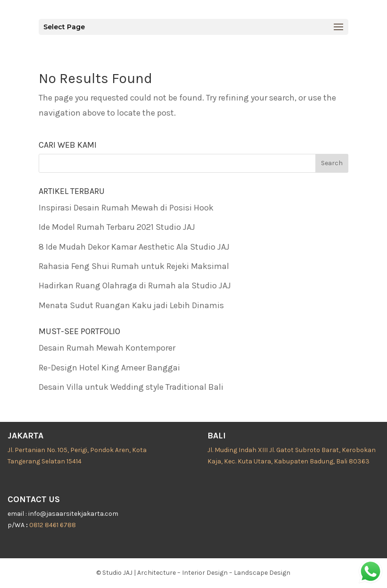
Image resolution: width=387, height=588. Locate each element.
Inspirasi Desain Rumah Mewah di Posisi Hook (126, 208)
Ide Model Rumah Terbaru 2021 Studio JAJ (117, 227)
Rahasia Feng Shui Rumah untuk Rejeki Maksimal (134, 266)
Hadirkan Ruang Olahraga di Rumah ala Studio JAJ (135, 286)
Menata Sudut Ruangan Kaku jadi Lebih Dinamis (131, 305)
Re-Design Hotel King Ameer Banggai (109, 368)
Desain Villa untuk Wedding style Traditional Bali (131, 387)
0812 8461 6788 (53, 525)
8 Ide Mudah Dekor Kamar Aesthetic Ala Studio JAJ (134, 247)
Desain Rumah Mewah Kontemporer (107, 348)
